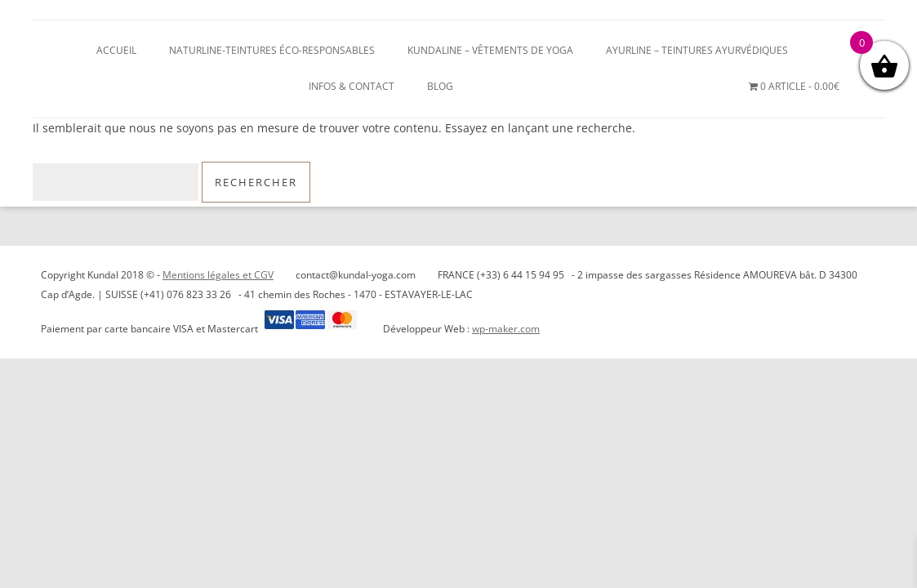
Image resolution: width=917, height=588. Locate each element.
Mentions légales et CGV (218, 275)
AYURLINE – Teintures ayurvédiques (697, 50)
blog (440, 86)
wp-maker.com (506, 329)
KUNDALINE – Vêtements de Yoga (490, 50)
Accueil (116, 50)
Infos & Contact (352, 86)
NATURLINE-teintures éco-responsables (272, 50)
